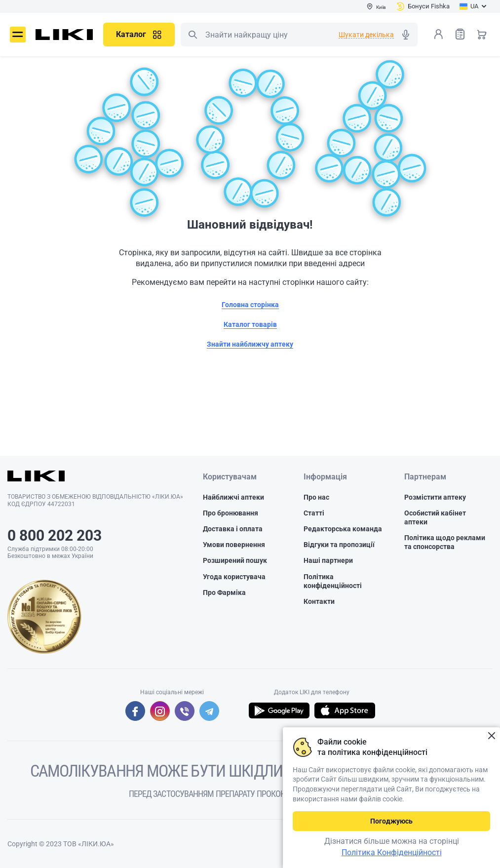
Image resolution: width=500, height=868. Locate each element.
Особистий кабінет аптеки (435, 517)
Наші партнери (328, 560)
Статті (314, 513)
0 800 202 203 (55, 535)
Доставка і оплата (233, 529)
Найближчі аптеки (233, 497)
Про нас (316, 497)
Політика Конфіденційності (392, 852)
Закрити (491, 736)
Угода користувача (234, 576)
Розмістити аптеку (435, 497)
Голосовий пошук (406, 35)
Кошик (482, 34)
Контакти (319, 601)
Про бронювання (231, 513)
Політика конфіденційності (333, 581)
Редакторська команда (343, 529)
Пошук (192, 35)
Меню (18, 35)
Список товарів (460, 34)
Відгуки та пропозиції (339, 545)
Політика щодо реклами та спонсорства (445, 542)
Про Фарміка (224, 592)
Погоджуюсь (391, 821)
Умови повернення (234, 545)
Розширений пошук (235, 560)
